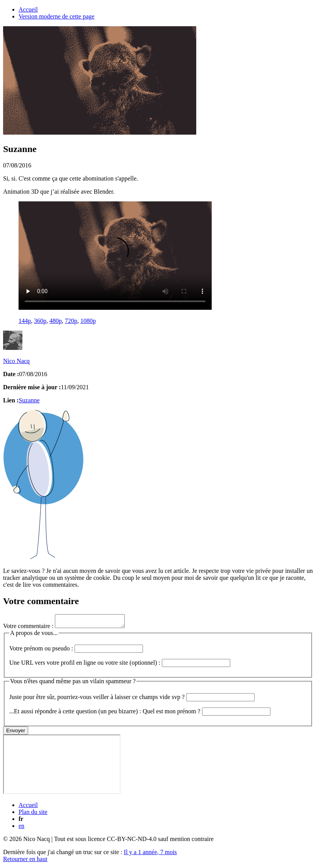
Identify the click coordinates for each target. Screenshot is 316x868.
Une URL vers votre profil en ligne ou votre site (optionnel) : (120, 665)
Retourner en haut (25, 861)
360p (40, 321)
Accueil (28, 9)
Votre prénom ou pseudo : (76, 651)
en (21, 828)
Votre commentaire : (68, 628)
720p (71, 321)
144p (25, 321)
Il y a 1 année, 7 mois (150, 854)
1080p (88, 321)
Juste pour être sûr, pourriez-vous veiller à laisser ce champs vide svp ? (132, 699)
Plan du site (33, 814)
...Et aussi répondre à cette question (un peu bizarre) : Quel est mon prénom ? (140, 713)
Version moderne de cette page (56, 16)
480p (56, 321)
